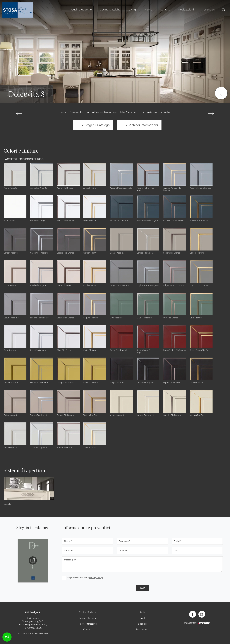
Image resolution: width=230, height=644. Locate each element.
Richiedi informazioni (139, 125)
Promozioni (142, 630)
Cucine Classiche (110, 10)
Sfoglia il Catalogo (93, 125)
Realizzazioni (186, 10)
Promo (148, 10)
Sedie (142, 612)
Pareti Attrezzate (88, 624)
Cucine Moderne (82, 10)
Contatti (165, 10)
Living (132, 10)
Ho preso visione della (85, 578)
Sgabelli (142, 624)
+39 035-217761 (35, 628)
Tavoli (142, 618)
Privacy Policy (96, 578)
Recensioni (209, 10)
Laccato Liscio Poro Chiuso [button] (24, 159)
